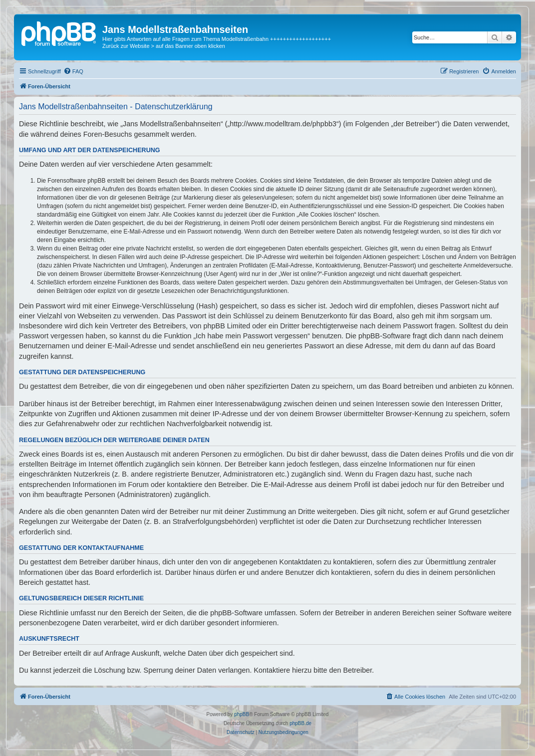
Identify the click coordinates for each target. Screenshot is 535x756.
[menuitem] (73, 71)
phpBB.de (300, 723)
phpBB (242, 714)
